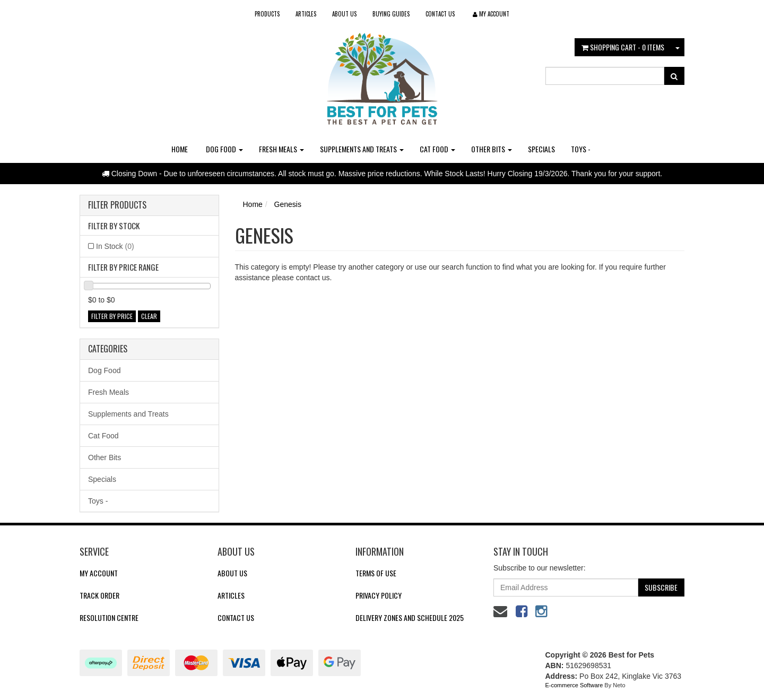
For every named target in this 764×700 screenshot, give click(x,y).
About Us (344, 14)
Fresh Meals (281, 149)
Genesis (288, 204)
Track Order (99, 595)
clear (149, 316)
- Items (623, 47)
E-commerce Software (574, 685)
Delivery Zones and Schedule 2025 (410, 617)
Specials (541, 149)
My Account (99, 573)
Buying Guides (391, 14)
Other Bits (492, 149)
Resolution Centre (109, 617)
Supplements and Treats (362, 149)
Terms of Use (376, 573)
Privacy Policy (379, 595)
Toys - (581, 149)
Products (267, 14)
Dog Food (224, 149)
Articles (306, 14)
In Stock (115, 246)
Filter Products (117, 205)
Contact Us (440, 14)
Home (180, 149)
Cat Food (437, 149)
